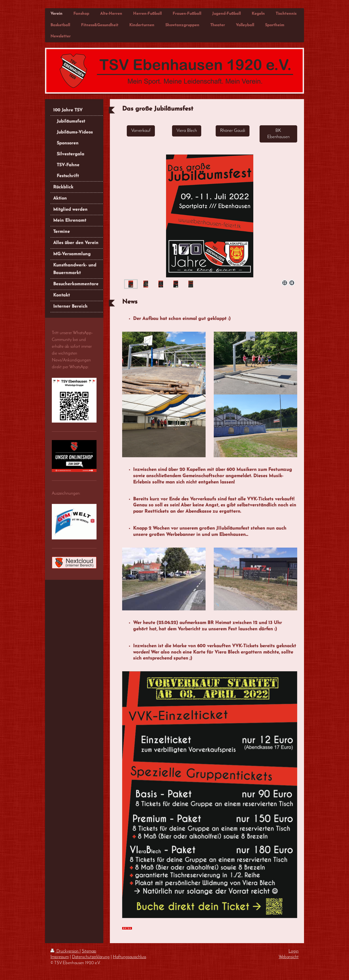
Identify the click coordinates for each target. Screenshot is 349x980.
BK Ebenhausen (278, 134)
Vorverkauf (141, 131)
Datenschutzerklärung (91, 957)
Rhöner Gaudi (233, 131)
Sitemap (89, 951)
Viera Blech (187, 131)
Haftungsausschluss (130, 957)
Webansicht (289, 957)
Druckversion (65, 951)
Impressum (60, 957)
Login (294, 951)
